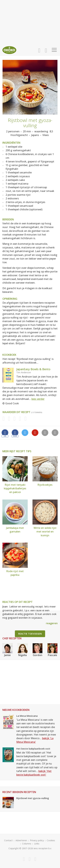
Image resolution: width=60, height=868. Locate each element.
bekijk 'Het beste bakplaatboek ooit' (34, 773)
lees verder (38, 399)
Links (37, 844)
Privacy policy (37, 840)
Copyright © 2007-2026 (21, 848)
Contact (8, 840)
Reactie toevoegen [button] (30, 634)
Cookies (51, 840)
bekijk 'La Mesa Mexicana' (35, 740)
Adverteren (21, 840)
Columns (27, 844)
